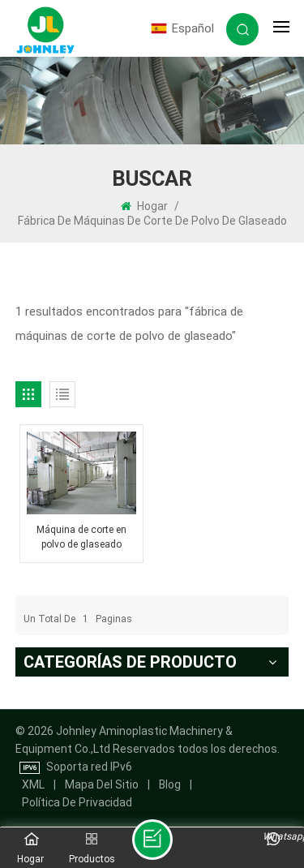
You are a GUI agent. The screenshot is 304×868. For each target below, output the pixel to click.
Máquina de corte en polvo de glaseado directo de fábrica (81, 538)
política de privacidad (77, 802)
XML (33, 784)
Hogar (144, 206)
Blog (170, 784)
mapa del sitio (102, 784)
